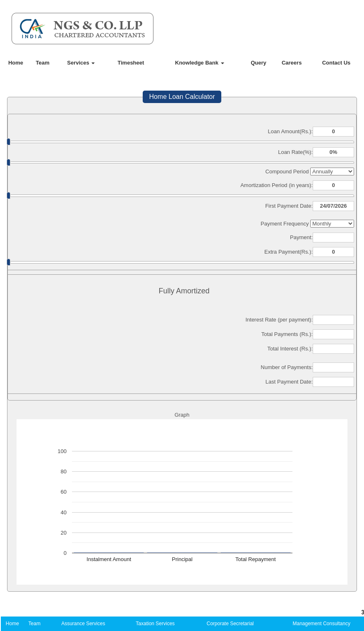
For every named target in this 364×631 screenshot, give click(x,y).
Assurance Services (83, 624)
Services (81, 63)
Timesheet (131, 63)
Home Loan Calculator (182, 97)
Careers (292, 63)
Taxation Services (155, 624)
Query (259, 63)
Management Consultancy (322, 624)
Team (43, 63)
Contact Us (336, 63)
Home (16, 63)
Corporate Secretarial (230, 624)
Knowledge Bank (199, 63)
